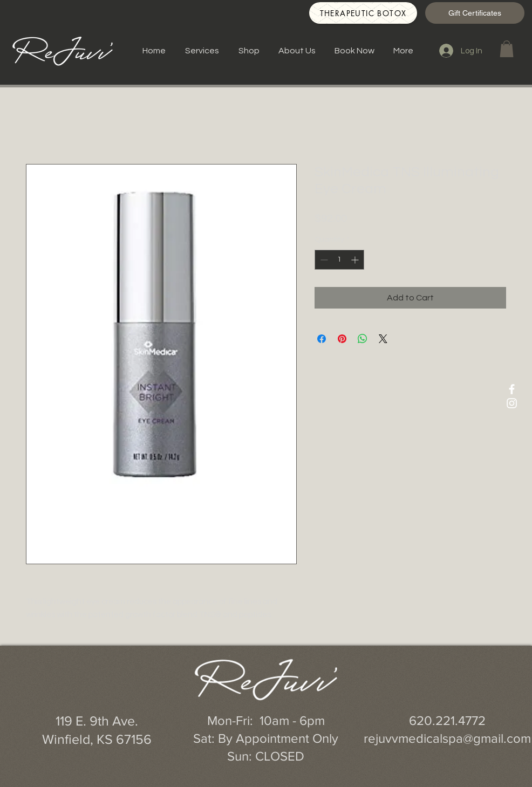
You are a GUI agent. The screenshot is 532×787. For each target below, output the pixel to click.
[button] (507, 49)
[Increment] (356, 260)
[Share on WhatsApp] (363, 339)
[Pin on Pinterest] (342, 339)
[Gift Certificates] (475, 13)
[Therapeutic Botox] (363, 13)
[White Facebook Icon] (512, 389)
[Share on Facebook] (322, 339)
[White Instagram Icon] (512, 403)
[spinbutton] (339, 260)
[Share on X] (383, 339)
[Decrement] (323, 260)
